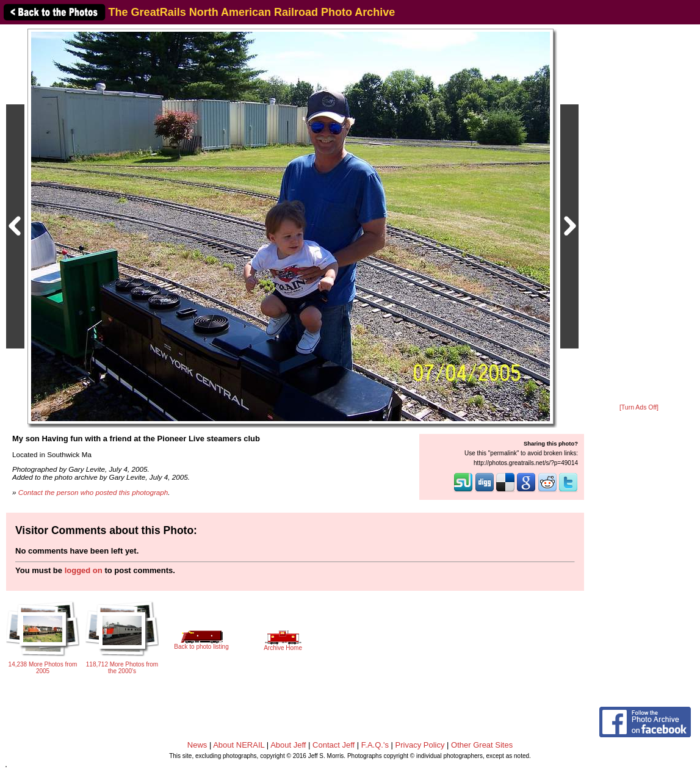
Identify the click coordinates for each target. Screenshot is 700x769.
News (197, 745)
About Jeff (288, 745)
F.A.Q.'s (375, 745)
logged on (84, 570)
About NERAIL (239, 745)
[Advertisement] (639, 215)
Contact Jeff (334, 745)
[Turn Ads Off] (639, 407)
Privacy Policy (420, 745)
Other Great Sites (482, 745)
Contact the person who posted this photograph (93, 492)
